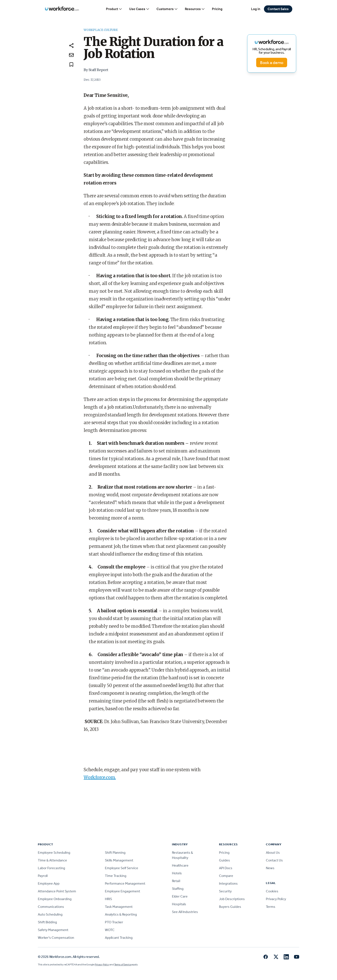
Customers (167, 9)
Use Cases (139, 9)
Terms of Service (123, 965)
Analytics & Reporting (121, 914)
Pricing (217, 9)
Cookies (272, 891)
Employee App (49, 883)
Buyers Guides (230, 907)
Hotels (177, 873)
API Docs (226, 868)
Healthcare (180, 865)
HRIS (108, 899)
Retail (176, 881)
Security (225, 891)
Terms (271, 907)
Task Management (119, 907)
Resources (195, 9)
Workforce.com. (100, 777)
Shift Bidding (47, 922)
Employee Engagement (123, 891)
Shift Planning (115, 853)
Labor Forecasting (51, 868)
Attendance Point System (57, 891)
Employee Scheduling (54, 853)
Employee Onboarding (55, 899)
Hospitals (179, 904)
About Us (273, 853)
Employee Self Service (122, 868)
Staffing (178, 889)
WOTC (110, 930)
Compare (226, 876)
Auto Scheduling (50, 914)
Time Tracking (116, 876)
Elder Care (180, 896)
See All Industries (185, 912)
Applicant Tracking (119, 938)
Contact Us (274, 860)
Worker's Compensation (56, 938)
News (270, 868)
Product (114, 9)
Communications (51, 907)
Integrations (228, 883)
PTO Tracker (114, 922)
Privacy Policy (276, 899)
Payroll (43, 876)
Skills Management (119, 860)
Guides (224, 860)
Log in (256, 9)
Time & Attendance (52, 860)
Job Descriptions (232, 899)
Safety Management (53, 930)
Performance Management (125, 883)
